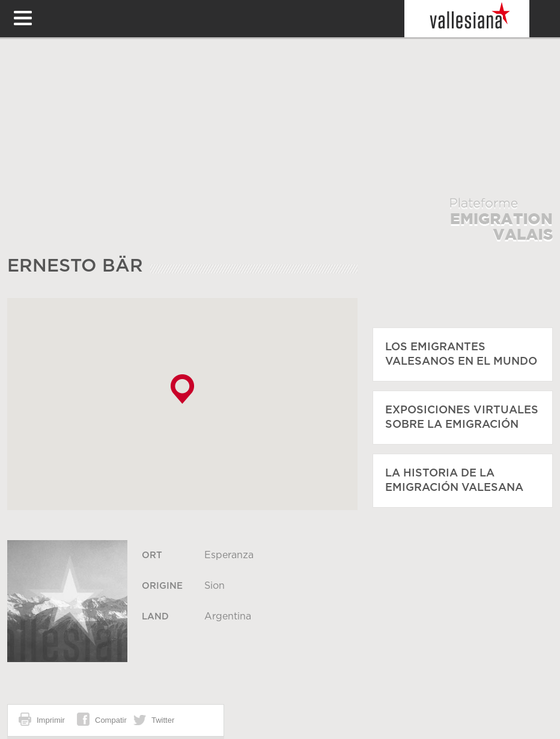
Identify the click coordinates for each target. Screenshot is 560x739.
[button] (182, 389)
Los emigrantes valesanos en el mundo (461, 354)
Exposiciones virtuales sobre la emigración (462, 418)
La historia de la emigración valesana (454, 481)
